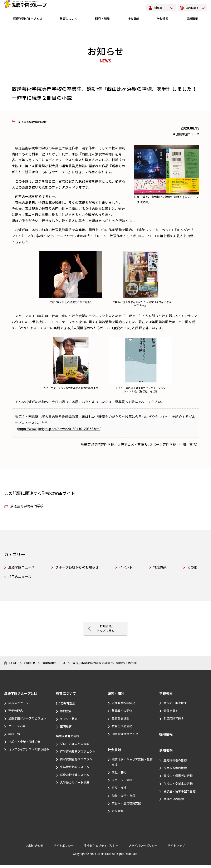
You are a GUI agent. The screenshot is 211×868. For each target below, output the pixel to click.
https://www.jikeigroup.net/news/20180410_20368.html (59, 429)
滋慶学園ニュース (188, 134)
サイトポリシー (64, 849)
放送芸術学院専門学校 (97, 445)
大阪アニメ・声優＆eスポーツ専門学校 (147, 445)
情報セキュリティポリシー (101, 849)
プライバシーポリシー (143, 849)
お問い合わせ (35, 849)
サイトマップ (176, 849)
